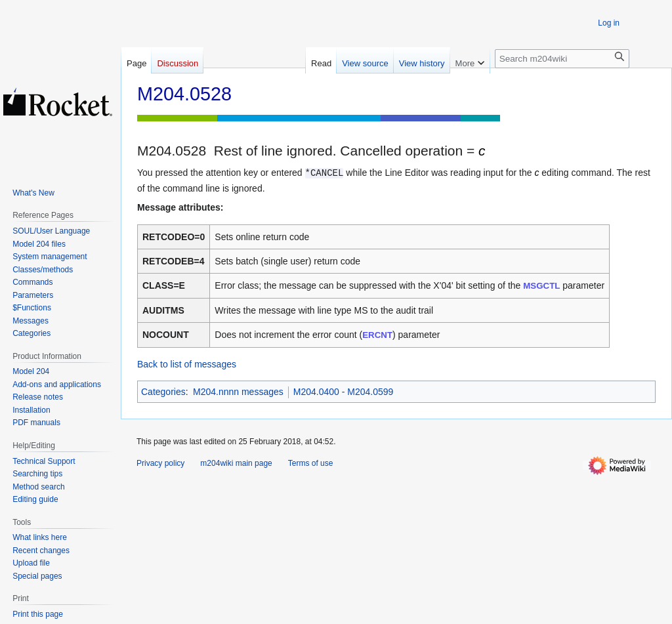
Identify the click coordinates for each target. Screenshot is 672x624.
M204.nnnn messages (238, 392)
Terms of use (311, 463)
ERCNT (377, 335)
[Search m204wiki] (562, 59)
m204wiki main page (236, 463)
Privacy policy (160, 463)
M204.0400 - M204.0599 (344, 392)
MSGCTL (541, 286)
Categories (163, 392)
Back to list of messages (187, 364)
